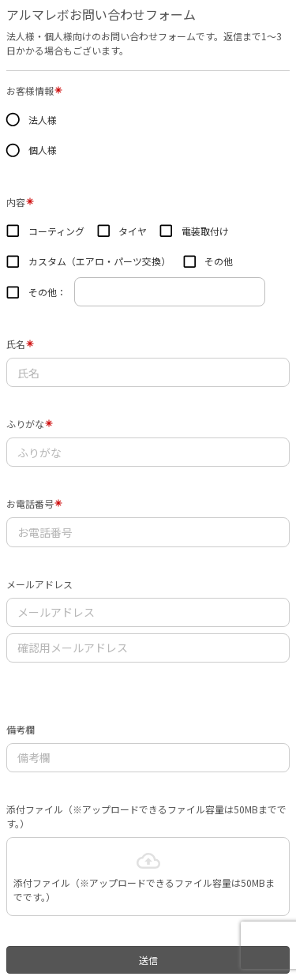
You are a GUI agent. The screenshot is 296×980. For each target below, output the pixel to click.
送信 (148, 960)
